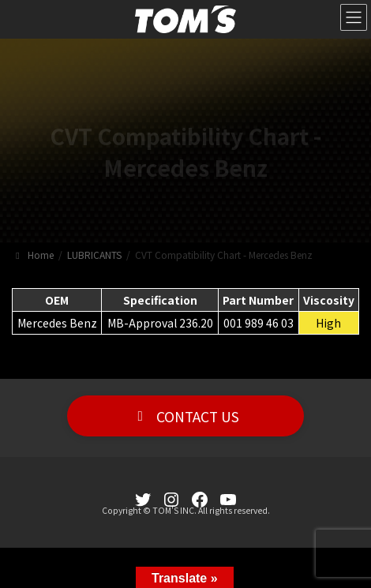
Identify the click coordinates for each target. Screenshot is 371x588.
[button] (185, 416)
